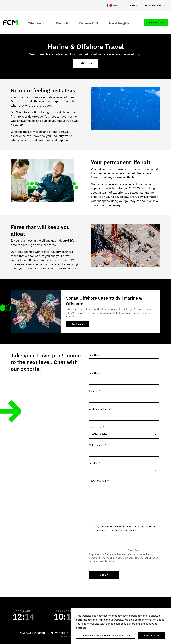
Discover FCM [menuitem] (89, 23)
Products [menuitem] (62, 23)
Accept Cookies (152, 635)
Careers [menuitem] (132, 5)
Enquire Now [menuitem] (156, 22)
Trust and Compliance (33, 633)
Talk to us (85, 63)
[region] (121, 626)
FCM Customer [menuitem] (153, 5)
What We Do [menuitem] (37, 23)
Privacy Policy (60, 633)
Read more (80, 325)
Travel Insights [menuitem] (119, 23)
